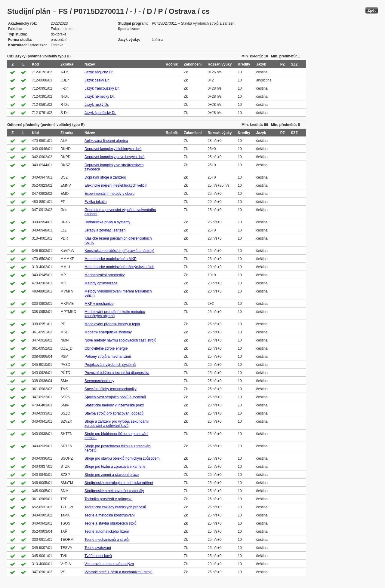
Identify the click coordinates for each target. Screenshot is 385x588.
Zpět (372, 10)
